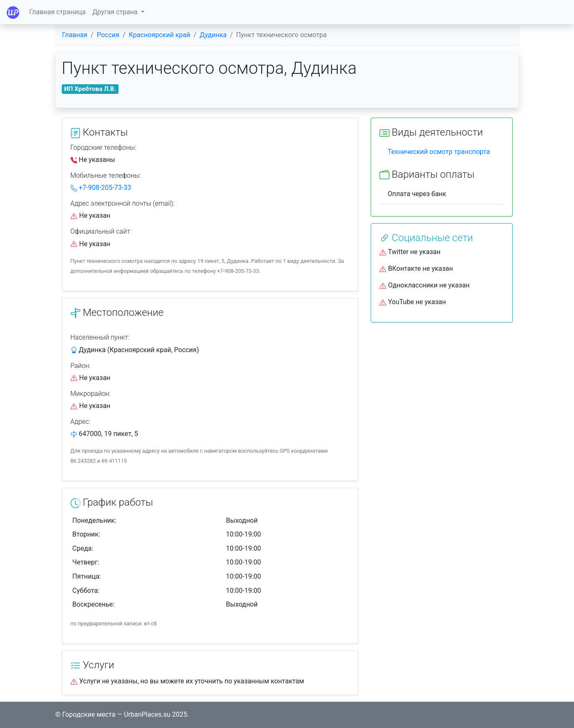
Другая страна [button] (116, 12)
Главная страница (57, 12)
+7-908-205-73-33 (101, 188)
